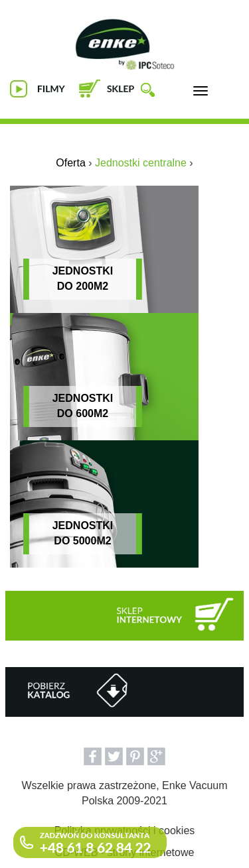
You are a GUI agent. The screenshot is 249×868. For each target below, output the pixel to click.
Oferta (70, 163)
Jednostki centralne (141, 163)
